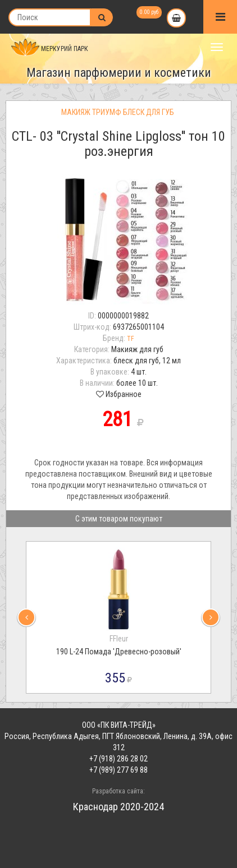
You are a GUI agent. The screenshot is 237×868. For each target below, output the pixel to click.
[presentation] (26, 617)
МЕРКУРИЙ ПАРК (50, 49)
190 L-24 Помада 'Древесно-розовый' (119, 652)
